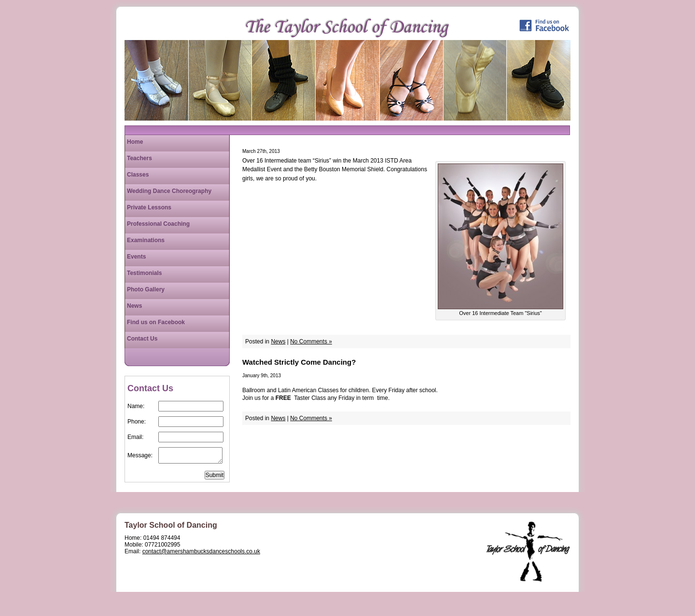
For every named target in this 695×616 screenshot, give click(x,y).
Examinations (146, 240)
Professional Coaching (158, 224)
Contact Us (142, 339)
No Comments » (311, 342)
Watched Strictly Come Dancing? (299, 362)
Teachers (139, 158)
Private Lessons (149, 207)
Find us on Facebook (156, 322)
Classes (138, 175)
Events (136, 257)
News (278, 342)
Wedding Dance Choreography (169, 191)
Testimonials (144, 273)
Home (135, 142)
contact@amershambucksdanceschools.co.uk (201, 551)
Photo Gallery (146, 289)
